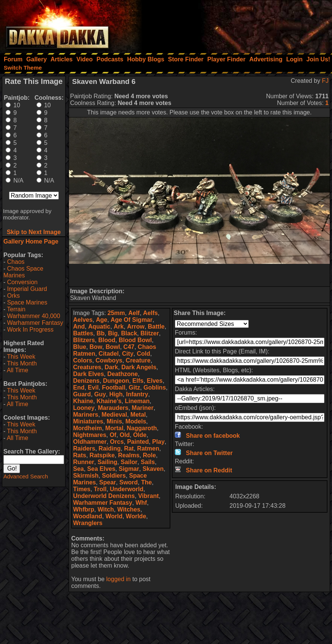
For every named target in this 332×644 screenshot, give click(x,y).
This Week (21, 357)
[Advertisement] (231, 24)
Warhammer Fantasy (35, 323)
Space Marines (27, 302)
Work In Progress (30, 330)
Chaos (16, 262)
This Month (22, 363)
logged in (119, 579)
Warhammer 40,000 (34, 316)
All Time (18, 370)
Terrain (16, 309)
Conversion (22, 282)
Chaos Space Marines (23, 272)
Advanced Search (26, 476)
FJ (325, 81)
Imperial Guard (27, 289)
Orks (14, 296)
